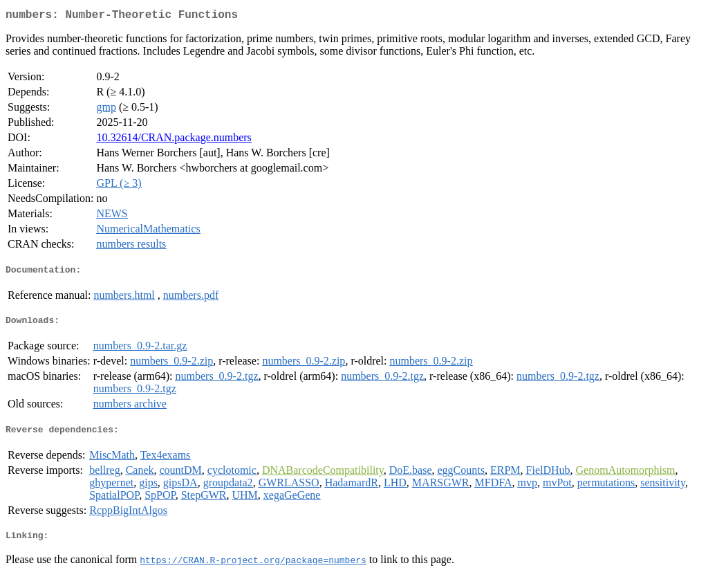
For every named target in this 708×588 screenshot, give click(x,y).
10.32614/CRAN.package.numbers (174, 140)
